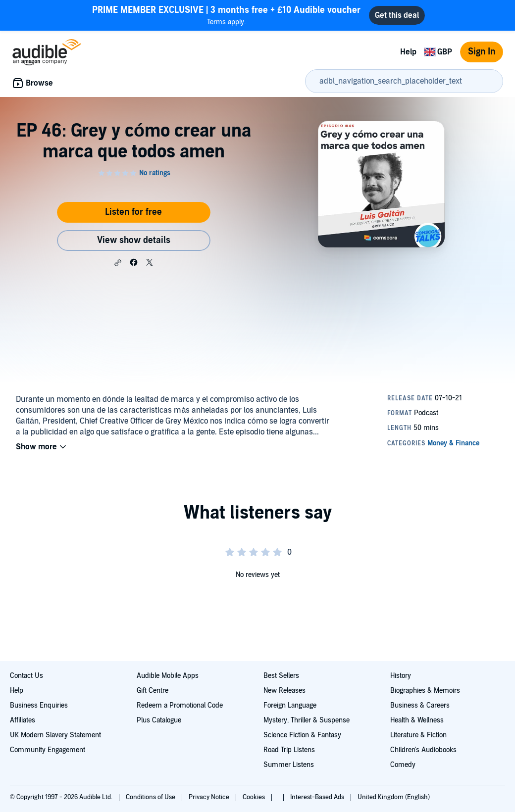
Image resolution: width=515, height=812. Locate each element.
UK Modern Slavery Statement (55, 735)
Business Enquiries (39, 705)
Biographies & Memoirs (425, 691)
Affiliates (23, 720)
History (401, 676)
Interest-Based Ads (318, 797)
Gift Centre (153, 691)
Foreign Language (290, 705)
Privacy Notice (210, 797)
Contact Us (26, 676)
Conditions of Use (151, 797)
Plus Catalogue (159, 720)
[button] (118, 263)
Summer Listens (289, 765)
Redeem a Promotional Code (180, 705)
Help (408, 52)
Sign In (482, 52)
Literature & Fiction (418, 735)
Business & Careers (420, 705)
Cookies (255, 797)
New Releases (284, 691)
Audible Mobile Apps (168, 676)
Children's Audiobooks (423, 750)
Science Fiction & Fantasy (302, 735)
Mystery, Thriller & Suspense (307, 720)
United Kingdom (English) (394, 797)
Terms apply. (226, 15)
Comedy (403, 765)
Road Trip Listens (289, 750)
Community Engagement (48, 750)
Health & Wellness (417, 720)
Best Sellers (281, 676)
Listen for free (133, 212)
